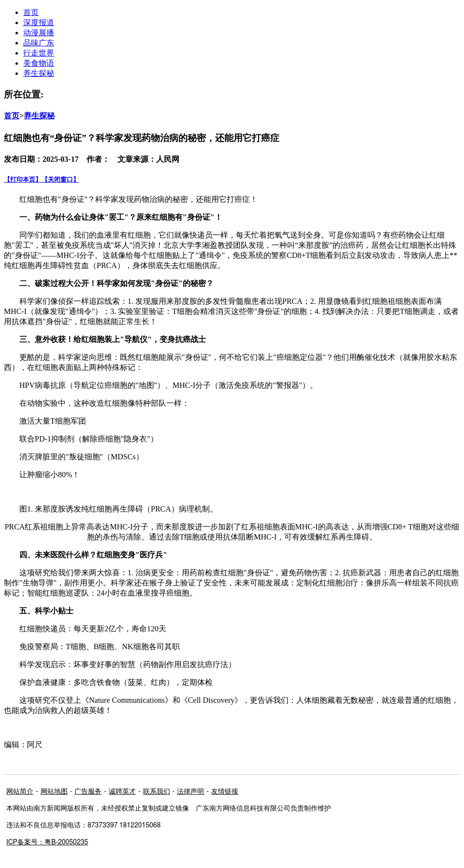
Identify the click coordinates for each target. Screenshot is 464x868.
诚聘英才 (122, 792)
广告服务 (88, 792)
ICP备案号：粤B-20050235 (47, 842)
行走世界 (39, 53)
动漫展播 (39, 33)
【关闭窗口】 (60, 179)
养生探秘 (39, 73)
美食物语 (39, 63)
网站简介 (20, 792)
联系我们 (157, 792)
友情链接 (225, 792)
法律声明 (190, 792)
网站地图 (54, 792)
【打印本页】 (23, 179)
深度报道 (39, 22)
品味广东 (39, 43)
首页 (12, 116)
